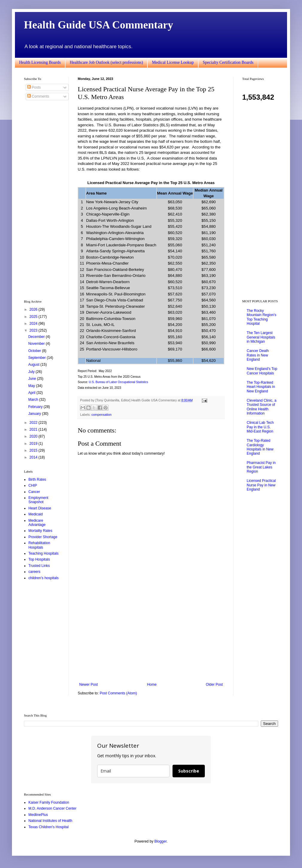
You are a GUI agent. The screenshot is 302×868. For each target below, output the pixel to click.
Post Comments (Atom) (118, 693)
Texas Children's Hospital (48, 827)
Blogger (160, 841)
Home (152, 685)
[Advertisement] (151, 633)
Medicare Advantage (37, 523)
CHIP (33, 485)
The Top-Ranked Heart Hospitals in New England (261, 387)
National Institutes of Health (50, 821)
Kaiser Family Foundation (49, 802)
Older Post (214, 685)
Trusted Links (39, 566)
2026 (34, 309)
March (34, 400)
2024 (34, 324)
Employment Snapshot (38, 500)
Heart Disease (40, 508)
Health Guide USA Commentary (99, 25)
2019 (34, 444)
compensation (102, 415)
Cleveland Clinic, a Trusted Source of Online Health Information (261, 407)
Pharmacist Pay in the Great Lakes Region (261, 467)
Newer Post (89, 685)
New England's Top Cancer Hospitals (262, 371)
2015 (34, 450)
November (37, 344)
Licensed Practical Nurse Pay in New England (261, 485)
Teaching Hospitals (44, 553)
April (32, 393)
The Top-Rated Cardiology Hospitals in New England (260, 447)
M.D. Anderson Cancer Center (52, 808)
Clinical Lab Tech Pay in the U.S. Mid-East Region (260, 427)
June (32, 379)
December (37, 337)
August (34, 365)
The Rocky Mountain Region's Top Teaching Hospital (261, 317)
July (32, 372)
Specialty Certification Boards (228, 62)
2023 (34, 330)
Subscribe (189, 771)
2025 (34, 317)
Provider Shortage (43, 537)
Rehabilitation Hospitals (39, 545)
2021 (34, 430)
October (35, 351)
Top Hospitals (39, 559)
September (37, 358)
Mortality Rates (40, 531)
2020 (34, 436)
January (35, 414)
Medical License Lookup (173, 62)
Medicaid (36, 514)
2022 (34, 423)
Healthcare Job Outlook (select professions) (106, 62)
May (32, 386)
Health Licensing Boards (40, 62)
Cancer (34, 492)
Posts (34, 87)
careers (34, 572)
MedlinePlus (38, 815)
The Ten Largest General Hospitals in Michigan (261, 337)
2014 (34, 457)
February (36, 407)
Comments (38, 96)
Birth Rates (37, 479)
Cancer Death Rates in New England (258, 355)
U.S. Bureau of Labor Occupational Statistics (118, 382)
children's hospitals (44, 578)
